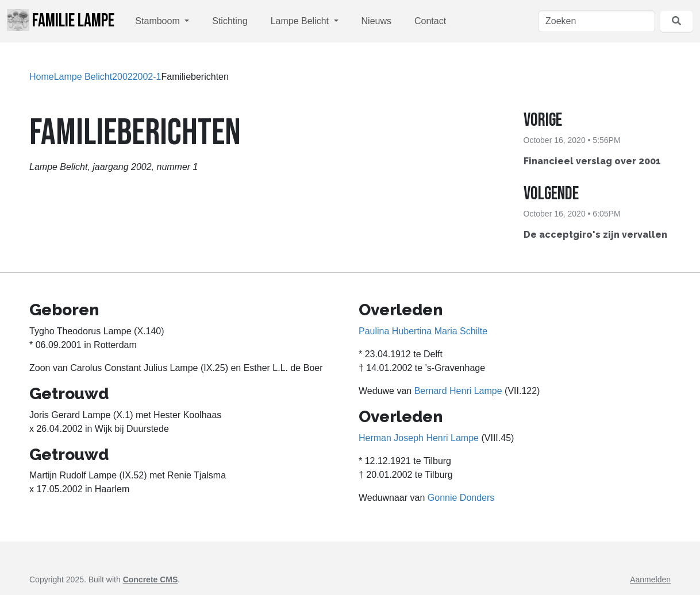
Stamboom (159, 21)
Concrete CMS (151, 579)
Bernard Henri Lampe (458, 391)
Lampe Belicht (301, 21)
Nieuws (376, 21)
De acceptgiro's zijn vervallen (595, 235)
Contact (430, 21)
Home (42, 77)
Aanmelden (650, 579)
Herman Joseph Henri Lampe (419, 438)
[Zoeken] (597, 21)
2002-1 (147, 77)
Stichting (230, 21)
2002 (122, 77)
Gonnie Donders (461, 498)
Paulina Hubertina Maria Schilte (423, 331)
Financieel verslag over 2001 (592, 161)
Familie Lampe (61, 21)
